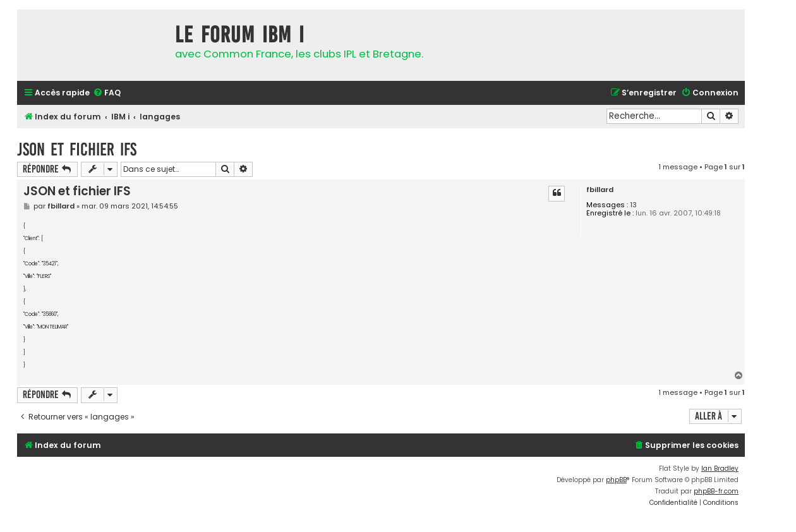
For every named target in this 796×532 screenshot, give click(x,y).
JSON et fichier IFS (77, 149)
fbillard (600, 190)
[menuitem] (107, 93)
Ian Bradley (720, 469)
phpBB (616, 480)
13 (633, 205)
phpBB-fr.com (716, 491)
